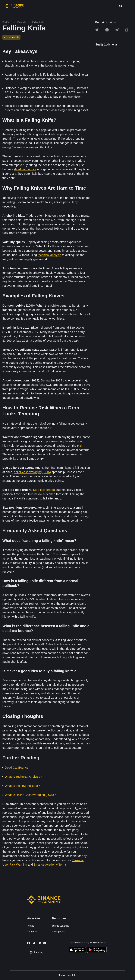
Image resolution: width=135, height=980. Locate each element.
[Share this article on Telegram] (117, 30)
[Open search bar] (120, 6)
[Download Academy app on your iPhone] (77, 950)
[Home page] (14, 6)
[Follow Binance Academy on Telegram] (39, 943)
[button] (128, 6)
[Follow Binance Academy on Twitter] (34, 943)
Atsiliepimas (58, 932)
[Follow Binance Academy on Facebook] (29, 943)
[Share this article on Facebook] (107, 30)
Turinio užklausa (61, 926)
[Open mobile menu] (128, 6)
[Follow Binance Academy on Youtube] (45, 943)
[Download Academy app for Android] (97, 950)
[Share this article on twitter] (97, 30)
